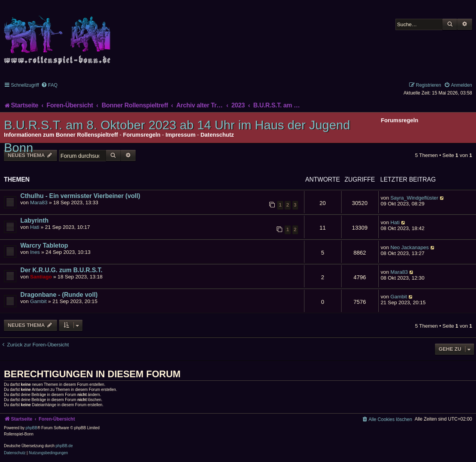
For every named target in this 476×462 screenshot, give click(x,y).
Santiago (41, 277)
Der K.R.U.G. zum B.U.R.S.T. (61, 270)
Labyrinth (34, 220)
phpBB (32, 428)
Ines (35, 252)
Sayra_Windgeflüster (414, 198)
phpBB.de (64, 446)
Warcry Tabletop (44, 245)
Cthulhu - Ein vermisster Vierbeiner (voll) (80, 196)
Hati (35, 227)
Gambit (38, 301)
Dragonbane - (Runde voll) (59, 295)
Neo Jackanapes (410, 247)
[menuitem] (49, 85)
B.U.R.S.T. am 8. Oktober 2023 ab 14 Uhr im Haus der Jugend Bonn (177, 136)
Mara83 (39, 202)
